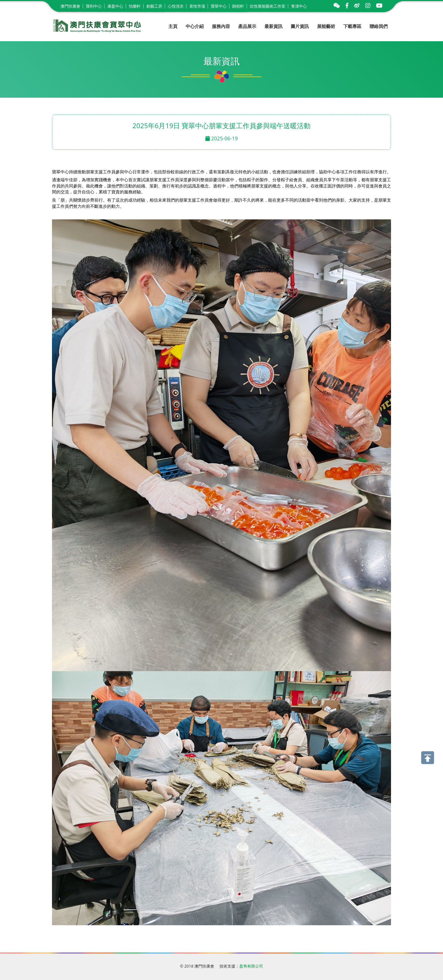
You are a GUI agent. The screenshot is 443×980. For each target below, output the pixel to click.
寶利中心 (94, 6)
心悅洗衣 (176, 6)
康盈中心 (115, 6)
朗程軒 (238, 6)
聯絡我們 (379, 26)
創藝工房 (154, 6)
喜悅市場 (197, 6)
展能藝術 (326, 26)
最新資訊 (273, 26)
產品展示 (247, 26)
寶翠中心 (219, 6)
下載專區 (352, 26)
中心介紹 (195, 26)
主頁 (173, 26)
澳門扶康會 (70, 6)
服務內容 (221, 26)
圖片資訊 (300, 26)
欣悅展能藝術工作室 (268, 6)
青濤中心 (299, 6)
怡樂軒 (135, 6)
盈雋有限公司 (251, 966)
